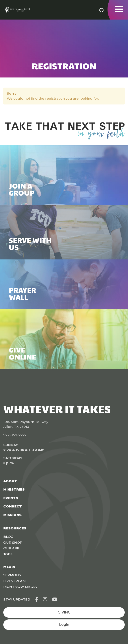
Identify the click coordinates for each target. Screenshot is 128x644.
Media (9, 567)
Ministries (14, 489)
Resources (15, 528)
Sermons (12, 575)
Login (64, 625)
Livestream (15, 581)
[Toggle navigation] (119, 9)
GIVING (64, 612)
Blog (8, 537)
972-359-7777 (15, 435)
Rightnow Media (20, 587)
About (10, 481)
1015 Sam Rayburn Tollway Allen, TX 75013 (26, 424)
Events (11, 498)
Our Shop (13, 542)
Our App (11, 548)
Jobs (8, 554)
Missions (12, 515)
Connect (13, 506)
